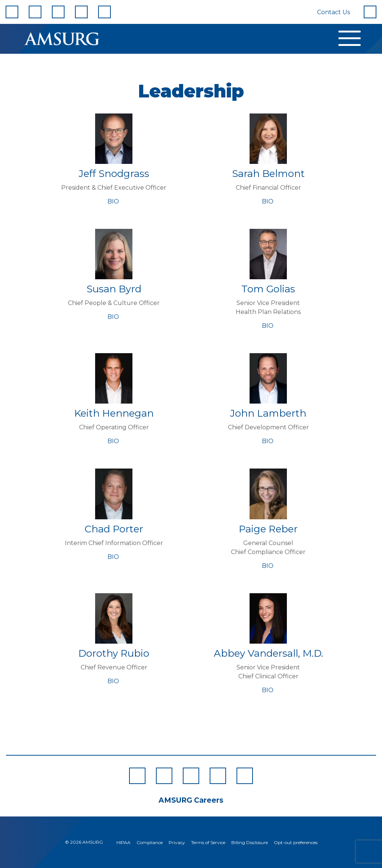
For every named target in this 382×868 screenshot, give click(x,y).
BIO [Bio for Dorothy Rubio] (114, 681)
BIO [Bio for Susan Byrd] (114, 317)
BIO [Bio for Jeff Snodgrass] (114, 201)
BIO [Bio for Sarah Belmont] (268, 201)
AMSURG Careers (191, 800)
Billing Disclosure (250, 842)
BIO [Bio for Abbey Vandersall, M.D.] (268, 690)
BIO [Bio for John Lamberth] (268, 441)
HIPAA (123, 842)
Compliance (150, 842)
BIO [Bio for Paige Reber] (268, 566)
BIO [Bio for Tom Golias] (268, 326)
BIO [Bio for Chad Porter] (114, 557)
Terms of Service (208, 842)
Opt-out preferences (296, 842)
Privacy (177, 842)
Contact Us (334, 12)
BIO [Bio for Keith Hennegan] (114, 441)
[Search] (370, 12)
